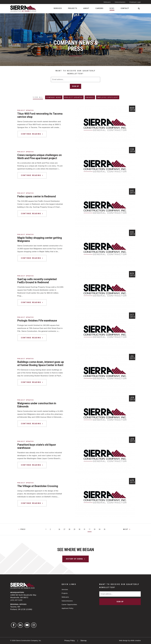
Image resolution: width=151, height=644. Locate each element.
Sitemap (84, 641)
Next (126, 529)
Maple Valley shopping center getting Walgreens (40, 239)
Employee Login (135, 2)
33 (95, 529)
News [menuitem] (112, 8)
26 (59, 529)
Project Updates (74, 98)
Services (65, 589)
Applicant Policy (68, 608)
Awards (90, 98)
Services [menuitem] (58, 8)
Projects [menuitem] (73, 8)
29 (74, 529)
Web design (123, 640)
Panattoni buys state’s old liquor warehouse (37, 446)
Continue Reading (31, 134)
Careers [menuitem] (99, 8)
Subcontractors (120, 2)
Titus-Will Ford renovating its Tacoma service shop (40, 115)
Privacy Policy (70, 641)
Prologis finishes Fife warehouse (37, 321)
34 (100, 529)
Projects (65, 593)
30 (79, 529)
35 (105, 529)
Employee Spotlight (108, 98)
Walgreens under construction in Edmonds (37, 405)
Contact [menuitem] (125, 8)
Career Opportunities (69, 605)
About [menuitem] (86, 8)
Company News (54, 98)
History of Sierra (74, 559)
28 (69, 529)
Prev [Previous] (23, 529)
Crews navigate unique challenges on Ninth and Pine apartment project (40, 157)
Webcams (107, 2)
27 (64, 529)
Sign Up (75, 86)
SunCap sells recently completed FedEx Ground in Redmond (37, 281)
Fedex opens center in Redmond (37, 196)
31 (85, 529)
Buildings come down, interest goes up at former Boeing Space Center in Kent (39, 365)
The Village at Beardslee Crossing (38, 486)
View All (38, 97)
